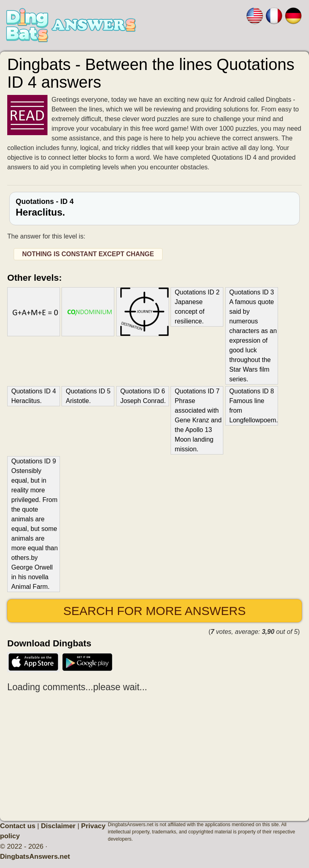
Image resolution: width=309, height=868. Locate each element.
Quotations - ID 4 (154, 208)
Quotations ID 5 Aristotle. (88, 396)
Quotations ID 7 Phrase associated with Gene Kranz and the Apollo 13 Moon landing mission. (198, 420)
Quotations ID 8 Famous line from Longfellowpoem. (253, 406)
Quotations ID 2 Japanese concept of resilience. (197, 307)
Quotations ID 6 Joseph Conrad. (143, 396)
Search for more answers (154, 611)
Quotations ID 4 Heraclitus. (34, 396)
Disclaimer (58, 826)
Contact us (18, 826)
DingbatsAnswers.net (35, 857)
